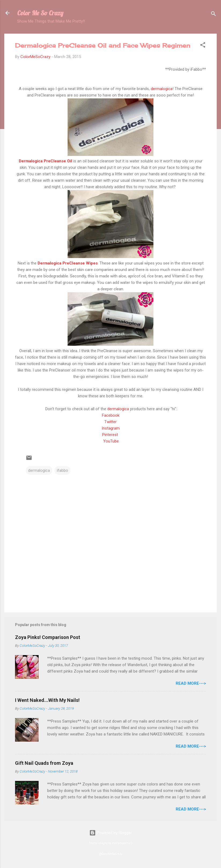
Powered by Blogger (111, 833)
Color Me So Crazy (40, 13)
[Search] (213, 15)
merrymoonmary (122, 843)
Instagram (111, 428)
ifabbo (62, 470)
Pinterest (111, 435)
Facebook (111, 415)
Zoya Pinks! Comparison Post (48, 637)
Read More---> (191, 683)
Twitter (110, 422)
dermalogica (162, 89)
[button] (203, 46)
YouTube (111, 441)
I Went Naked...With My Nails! (47, 700)
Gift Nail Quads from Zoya (44, 763)
